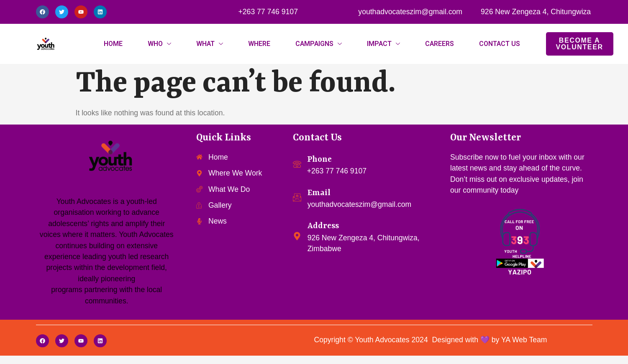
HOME (113, 44)
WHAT (205, 44)
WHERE (259, 44)
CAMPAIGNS (314, 44)
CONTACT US (500, 44)
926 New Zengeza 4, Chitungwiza (536, 12)
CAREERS (440, 44)
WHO (155, 44)
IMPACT (379, 44)
